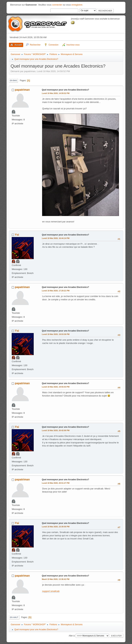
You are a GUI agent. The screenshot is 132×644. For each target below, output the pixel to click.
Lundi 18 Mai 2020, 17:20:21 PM (56, 291)
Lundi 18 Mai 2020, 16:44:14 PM (56, 238)
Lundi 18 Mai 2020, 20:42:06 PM (56, 430)
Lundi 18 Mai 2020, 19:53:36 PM (56, 334)
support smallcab (51, 591)
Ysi (17, 235)
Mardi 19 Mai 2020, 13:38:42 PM (56, 579)
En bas (13, 80)
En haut (14, 617)
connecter (57, 5)
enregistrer (77, 5)
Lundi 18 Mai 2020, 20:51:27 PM (56, 483)
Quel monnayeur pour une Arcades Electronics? (65, 90)
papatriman (22, 90)
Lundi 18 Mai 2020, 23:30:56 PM (56, 527)
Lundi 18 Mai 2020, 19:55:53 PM (56, 387)
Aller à (72, 636)
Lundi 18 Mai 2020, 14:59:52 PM (56, 93)
